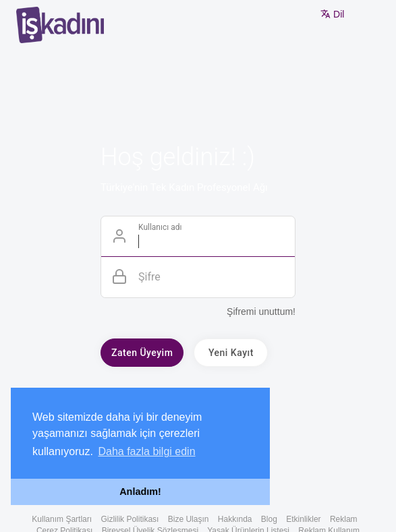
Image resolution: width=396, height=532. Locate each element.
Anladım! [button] (140, 492)
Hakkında (235, 519)
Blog (269, 519)
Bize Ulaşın (189, 519)
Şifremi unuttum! (261, 312)
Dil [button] (332, 14)
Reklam (344, 519)
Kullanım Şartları (62, 519)
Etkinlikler (303, 519)
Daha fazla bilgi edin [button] (146, 451)
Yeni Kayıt (231, 353)
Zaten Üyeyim (142, 353)
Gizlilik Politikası (130, 519)
